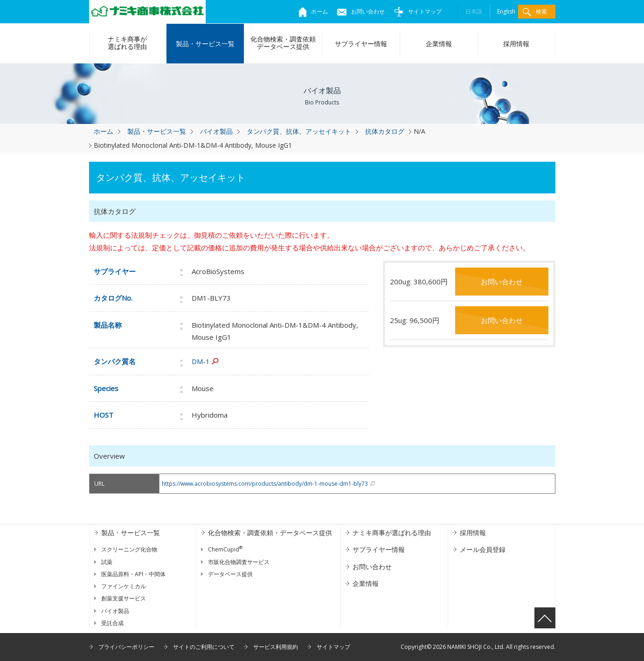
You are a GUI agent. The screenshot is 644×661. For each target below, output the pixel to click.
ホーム (313, 11)
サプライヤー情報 (361, 44)
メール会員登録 (483, 549)
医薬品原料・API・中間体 (133, 574)
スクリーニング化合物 (129, 549)
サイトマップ (418, 11)
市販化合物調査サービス (239, 562)
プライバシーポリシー (126, 647)
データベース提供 (230, 574)
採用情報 (516, 44)
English (506, 11)
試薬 (107, 562)
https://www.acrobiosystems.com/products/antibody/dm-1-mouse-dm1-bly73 (265, 484)
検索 (535, 12)
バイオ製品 (216, 131)
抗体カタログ (385, 131)
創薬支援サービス (124, 598)
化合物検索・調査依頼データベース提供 (283, 43)
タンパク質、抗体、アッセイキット (299, 131)
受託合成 (112, 623)
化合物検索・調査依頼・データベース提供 (270, 533)
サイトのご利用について (204, 647)
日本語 (474, 11)
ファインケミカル (124, 586)
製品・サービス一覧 (205, 44)
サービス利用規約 (276, 647)
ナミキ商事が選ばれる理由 (127, 43)
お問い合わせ (361, 11)
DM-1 (201, 361)
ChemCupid (225, 549)
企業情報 (439, 44)
